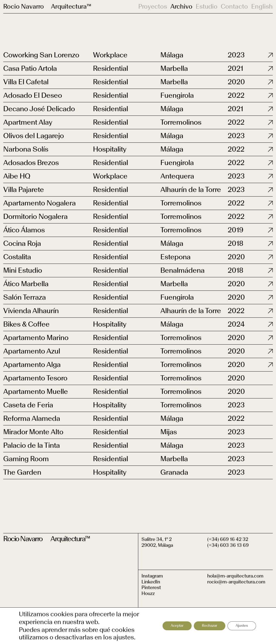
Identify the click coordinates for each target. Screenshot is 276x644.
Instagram (152, 576)
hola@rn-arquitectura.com (235, 576)
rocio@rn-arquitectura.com (236, 582)
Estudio (207, 6)
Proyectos (153, 6)
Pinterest (151, 587)
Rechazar (210, 626)
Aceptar (177, 626)
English (262, 6)
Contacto (234, 6)
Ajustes (242, 626)
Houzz (148, 593)
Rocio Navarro (24, 6)
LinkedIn (151, 582)
